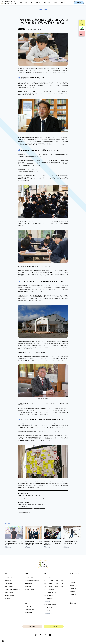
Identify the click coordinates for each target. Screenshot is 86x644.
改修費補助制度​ (29, 583)
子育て (43, 29)
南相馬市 (51, 580)
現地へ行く (38, 3)
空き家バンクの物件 (30, 589)
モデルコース (28, 606)
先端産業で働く (9, 583)
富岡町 (51, 583)
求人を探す (8, 599)
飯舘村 (62, 586)
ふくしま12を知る (47, 577)
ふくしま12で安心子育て (49, 589)
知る (32, 3)
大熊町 (62, 583)
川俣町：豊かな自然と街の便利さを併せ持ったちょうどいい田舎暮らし (35, 171)
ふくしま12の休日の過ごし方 (50, 593)
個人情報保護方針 (15, 641)
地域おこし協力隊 (9, 593)
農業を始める (8, 580)
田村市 (45, 580)
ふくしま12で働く (9, 577)
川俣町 (56, 580)
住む (26, 3)
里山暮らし (37, 29)
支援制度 (55, 3)
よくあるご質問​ (6, 641)
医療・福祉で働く (9, 586)
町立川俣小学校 (24, 72)
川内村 (56, 583)
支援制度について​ (74, 586)
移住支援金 (73, 592)
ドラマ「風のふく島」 (48, 607)
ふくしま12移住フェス (48, 616)
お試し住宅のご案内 (30, 609)
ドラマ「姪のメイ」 (47, 610)
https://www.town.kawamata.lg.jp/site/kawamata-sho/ (31, 499)
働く (21, 3)
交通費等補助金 (29, 613)
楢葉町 (45, 583)
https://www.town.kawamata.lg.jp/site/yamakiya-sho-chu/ (32, 508)
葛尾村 (56, 586)
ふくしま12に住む (29, 577)
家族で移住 (30, 29)
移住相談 (79, 3)
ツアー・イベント (48, 3)
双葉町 (45, 586)
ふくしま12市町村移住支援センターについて (29, 641)
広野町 (62, 580)
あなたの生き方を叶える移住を (50, 604)
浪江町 (51, 586)
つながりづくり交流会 (48, 596)
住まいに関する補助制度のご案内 (32, 580)
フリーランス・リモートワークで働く (13, 589)
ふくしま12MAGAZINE (49, 599)
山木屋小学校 (31, 72)
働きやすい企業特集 (10, 596)
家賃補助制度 (28, 586)
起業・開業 (63, 3)
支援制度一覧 (73, 589)
